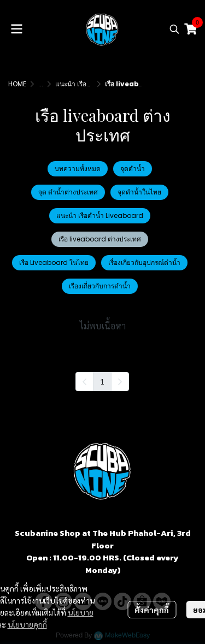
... (41, 84)
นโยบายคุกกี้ (27, 624)
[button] (174, 29)
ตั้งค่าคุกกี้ (152, 610)
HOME (17, 84)
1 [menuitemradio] (102, 381)
